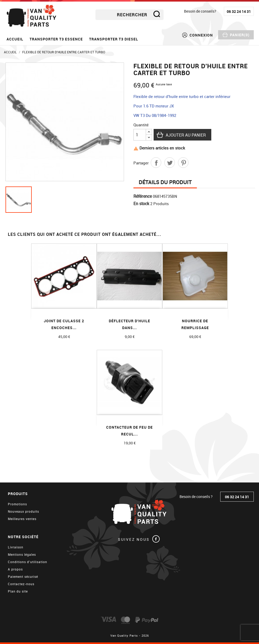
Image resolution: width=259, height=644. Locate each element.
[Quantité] (140, 135)
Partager (156, 163)
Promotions (17, 504)
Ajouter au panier (186, 135)
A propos (15, 569)
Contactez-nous (21, 584)
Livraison (16, 547)
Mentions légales (22, 554)
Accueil (15, 39)
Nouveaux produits (23, 511)
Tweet (170, 163)
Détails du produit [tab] (165, 182)
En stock (141, 204)
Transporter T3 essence (56, 39)
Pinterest (183, 163)
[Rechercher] (129, 15)
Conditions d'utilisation (28, 562)
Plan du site (18, 591)
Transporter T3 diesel (114, 39)
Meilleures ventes (22, 519)
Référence (143, 196)
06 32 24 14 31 (239, 11)
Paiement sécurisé (23, 577)
